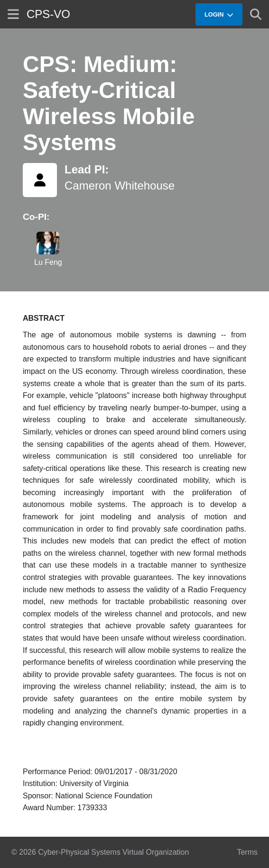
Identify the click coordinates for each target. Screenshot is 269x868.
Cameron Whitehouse (120, 185)
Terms (247, 852)
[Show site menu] (13, 14)
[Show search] (256, 14)
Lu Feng (48, 262)
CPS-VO (48, 14)
